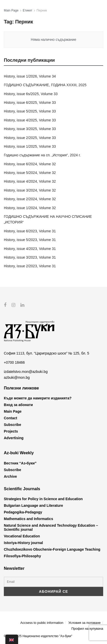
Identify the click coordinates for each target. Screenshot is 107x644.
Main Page (11, 10)
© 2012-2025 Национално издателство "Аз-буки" (38, 636)
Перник (42, 10)
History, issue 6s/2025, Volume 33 (31, 94)
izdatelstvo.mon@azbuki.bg (26, 372)
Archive (10, 476)
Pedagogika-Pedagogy (23, 512)
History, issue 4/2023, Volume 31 (30, 249)
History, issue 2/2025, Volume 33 (30, 138)
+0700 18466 (14, 362)
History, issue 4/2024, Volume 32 (30, 181)
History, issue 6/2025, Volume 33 (30, 103)
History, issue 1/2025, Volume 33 (30, 146)
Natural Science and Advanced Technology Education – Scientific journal (51, 527)
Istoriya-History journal (23, 543)
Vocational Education (22, 536)
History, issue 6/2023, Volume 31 (30, 231)
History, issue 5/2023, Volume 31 (30, 240)
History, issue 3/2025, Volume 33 (30, 129)
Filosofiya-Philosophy (22, 556)
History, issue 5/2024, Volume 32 (30, 173)
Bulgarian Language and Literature (33, 506)
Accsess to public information (42, 622)
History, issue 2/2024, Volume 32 (30, 199)
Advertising (14, 438)
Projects (11, 431)
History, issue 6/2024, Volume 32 (30, 164)
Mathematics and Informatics (28, 519)
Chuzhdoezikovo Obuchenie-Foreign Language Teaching (52, 549)
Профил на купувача (87, 629)
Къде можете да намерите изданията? (38, 398)
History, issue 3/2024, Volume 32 (30, 190)
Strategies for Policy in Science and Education (43, 499)
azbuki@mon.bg (17, 377)
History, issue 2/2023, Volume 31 (30, 266)
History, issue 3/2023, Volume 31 (30, 257)
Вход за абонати (18, 405)
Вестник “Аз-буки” (20, 463)
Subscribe (13, 425)
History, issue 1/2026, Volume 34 (30, 76)
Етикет (27, 10)
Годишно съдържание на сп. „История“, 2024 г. (42, 155)
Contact (10, 418)
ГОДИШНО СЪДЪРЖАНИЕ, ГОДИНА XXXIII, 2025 (45, 85)
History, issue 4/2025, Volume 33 (30, 120)
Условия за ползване (85, 622)
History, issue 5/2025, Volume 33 (30, 111)
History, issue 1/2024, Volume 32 (30, 208)
